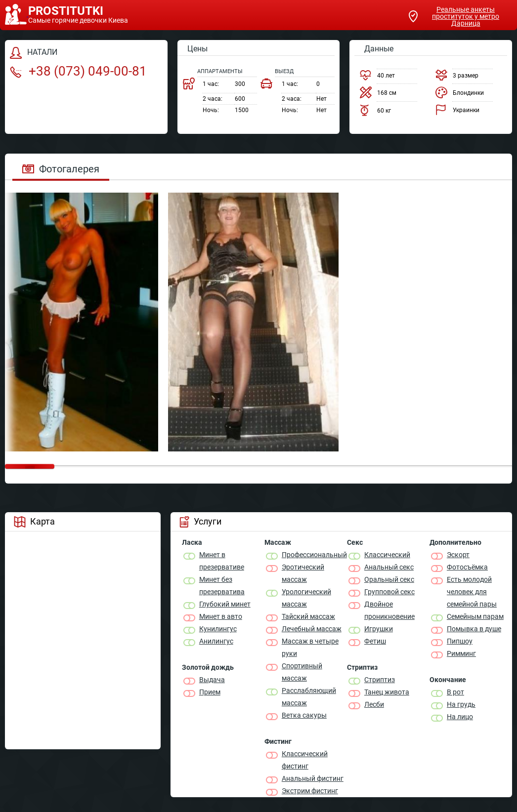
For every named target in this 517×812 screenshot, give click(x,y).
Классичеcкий (387, 555)
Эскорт (458, 555)
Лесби (374, 704)
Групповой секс (389, 592)
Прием (210, 692)
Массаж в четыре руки (310, 647)
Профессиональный (314, 555)
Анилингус (216, 641)
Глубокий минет (225, 604)
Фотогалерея (61, 169)
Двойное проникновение (389, 610)
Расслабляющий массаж (309, 697)
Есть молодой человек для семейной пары (472, 592)
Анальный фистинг (313, 778)
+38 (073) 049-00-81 (78, 71)
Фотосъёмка (467, 567)
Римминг (461, 653)
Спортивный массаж (302, 672)
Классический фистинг (305, 760)
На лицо (460, 717)
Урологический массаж (306, 598)
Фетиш (375, 641)
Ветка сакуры (304, 715)
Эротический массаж (303, 573)
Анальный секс (389, 567)
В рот (455, 692)
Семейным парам (475, 616)
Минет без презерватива (222, 586)
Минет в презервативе (222, 561)
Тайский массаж (308, 616)
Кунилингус (218, 629)
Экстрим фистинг (310, 791)
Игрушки (379, 629)
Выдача (212, 680)
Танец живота (387, 692)
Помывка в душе (474, 629)
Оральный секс (389, 579)
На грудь (461, 704)
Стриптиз (380, 680)
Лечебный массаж (312, 629)
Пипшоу (460, 641)
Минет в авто (221, 616)
